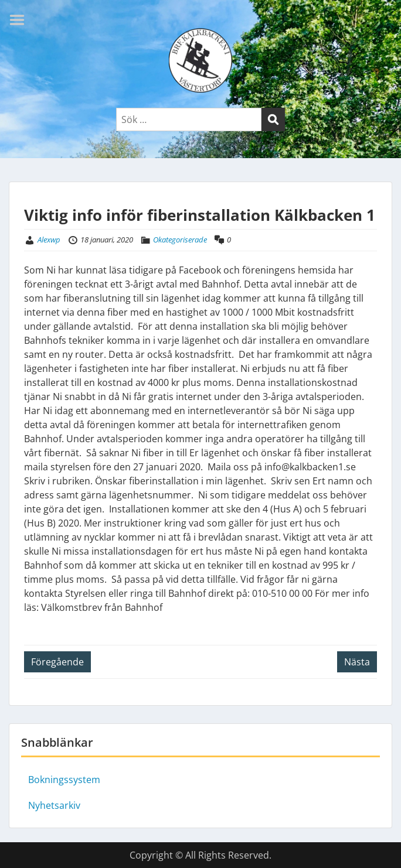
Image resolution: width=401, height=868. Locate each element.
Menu (21, 20)
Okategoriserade (180, 240)
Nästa (357, 662)
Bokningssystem (64, 780)
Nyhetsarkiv (54, 805)
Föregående (57, 662)
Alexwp (49, 240)
